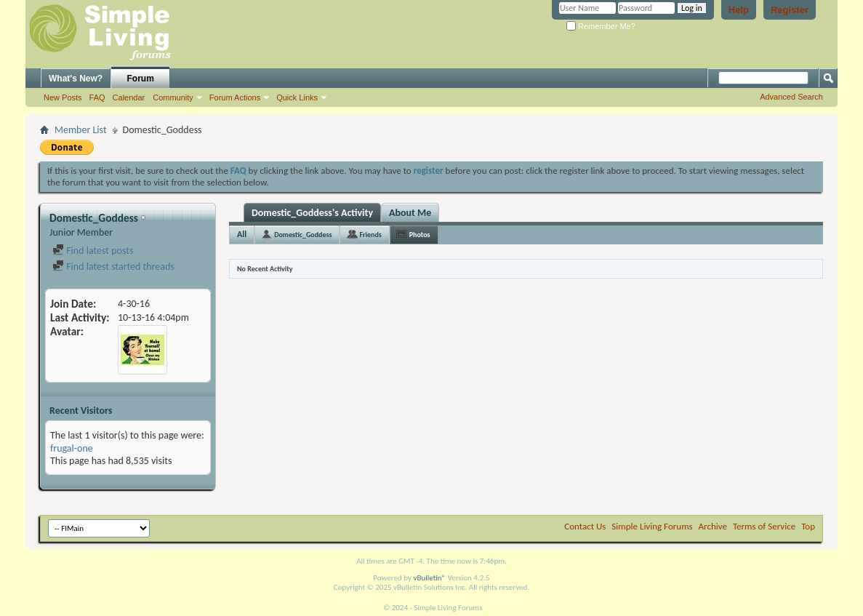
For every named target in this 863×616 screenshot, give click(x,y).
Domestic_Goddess (303, 235)
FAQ (97, 97)
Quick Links (297, 97)
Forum (141, 79)
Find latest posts (93, 251)
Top (808, 526)
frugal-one (72, 448)
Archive (713, 526)
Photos (420, 235)
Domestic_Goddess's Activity (312, 213)
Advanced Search (791, 97)
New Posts (63, 97)
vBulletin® (429, 578)
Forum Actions (235, 97)
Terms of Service (764, 526)
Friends (370, 235)
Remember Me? (601, 26)
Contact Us (585, 526)
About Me (410, 213)
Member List (81, 130)
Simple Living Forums (652, 526)
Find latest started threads (113, 267)
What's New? (76, 79)
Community (173, 97)
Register (790, 10)
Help (739, 10)
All (242, 234)
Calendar (129, 97)
